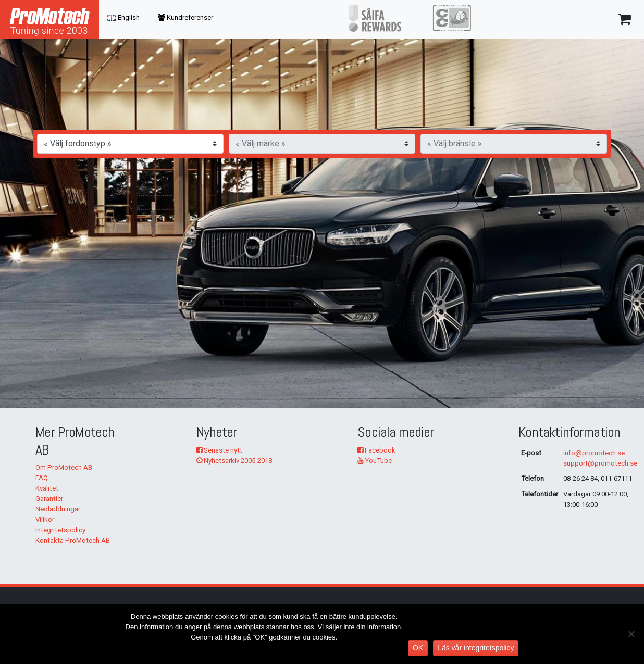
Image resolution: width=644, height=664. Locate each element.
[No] (631, 634)
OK (418, 648)
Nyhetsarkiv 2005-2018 (234, 461)
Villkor (45, 519)
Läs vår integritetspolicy (476, 648)
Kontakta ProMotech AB (73, 540)
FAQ (42, 478)
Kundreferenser (185, 17)
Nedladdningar (58, 509)
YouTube (375, 461)
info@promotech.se (594, 453)
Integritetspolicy (60, 530)
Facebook (376, 450)
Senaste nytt (219, 450)
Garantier (49, 499)
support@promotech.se (600, 463)
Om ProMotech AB (64, 467)
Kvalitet (47, 488)
